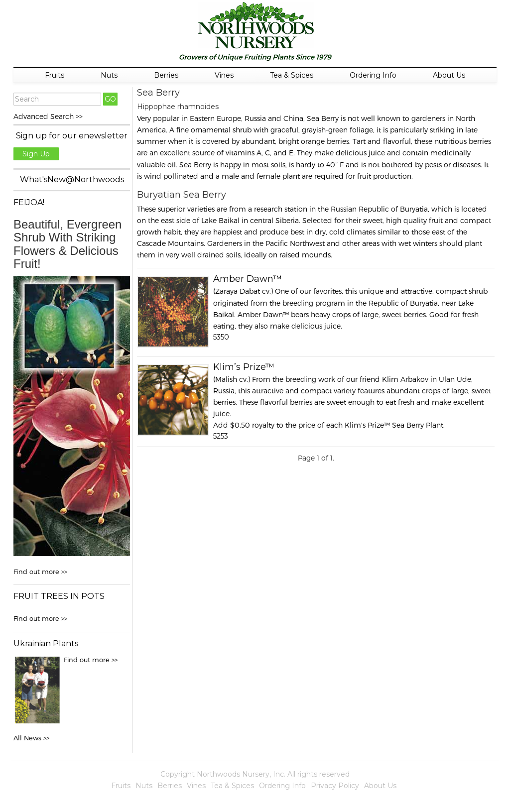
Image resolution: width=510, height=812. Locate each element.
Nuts (109, 75)
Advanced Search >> (48, 116)
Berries (166, 75)
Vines (224, 75)
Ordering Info (373, 75)
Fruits (55, 75)
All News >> (31, 738)
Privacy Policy (335, 786)
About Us (449, 75)
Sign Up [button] (36, 154)
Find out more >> (40, 572)
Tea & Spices (292, 75)
